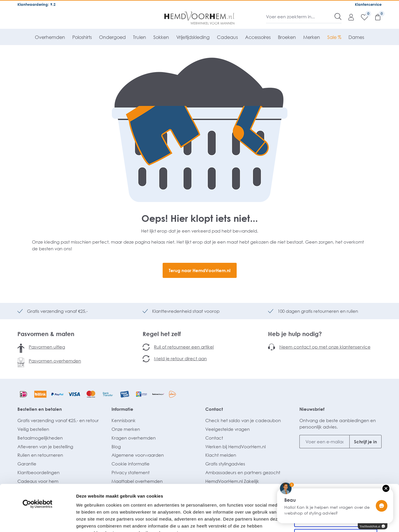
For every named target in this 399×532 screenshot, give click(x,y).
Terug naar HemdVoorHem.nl (200, 270)
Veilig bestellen (33, 429)
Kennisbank (124, 420)
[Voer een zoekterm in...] (300, 17)
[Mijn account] (348, 17)
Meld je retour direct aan (180, 358)
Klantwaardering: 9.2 (36, 4)
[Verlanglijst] (362, 17)
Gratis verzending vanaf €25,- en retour (58, 420)
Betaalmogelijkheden (40, 438)
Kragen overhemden (134, 438)
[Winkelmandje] (375, 17)
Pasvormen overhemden (55, 361)
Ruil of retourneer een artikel (184, 347)
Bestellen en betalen (40, 409)
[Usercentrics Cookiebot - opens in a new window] (38, 460)
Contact (214, 409)
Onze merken (126, 429)
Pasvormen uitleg (47, 347)
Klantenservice (368, 4)
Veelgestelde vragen (228, 429)
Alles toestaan (336, 456)
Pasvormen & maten (46, 334)
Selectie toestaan (336, 475)
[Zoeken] (338, 17)
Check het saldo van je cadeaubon (243, 420)
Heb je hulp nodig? (295, 334)
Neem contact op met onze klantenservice (325, 347)
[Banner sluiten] (390, 449)
